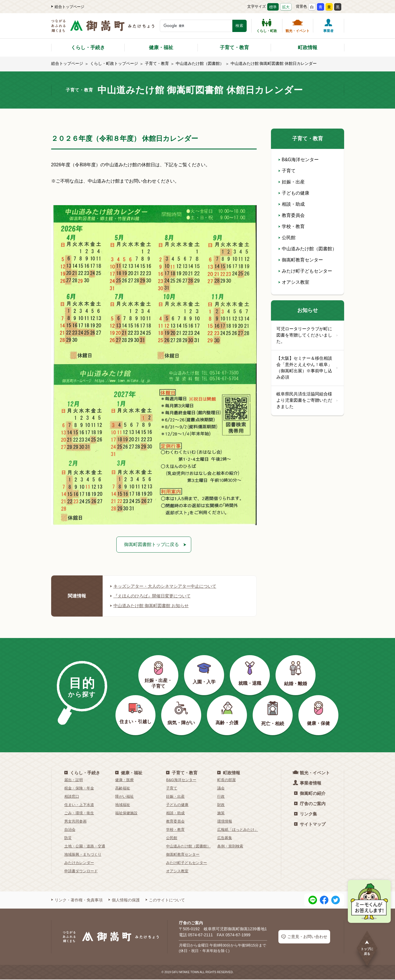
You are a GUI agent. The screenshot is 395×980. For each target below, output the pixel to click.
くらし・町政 (267, 26)
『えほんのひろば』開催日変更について (153, 596)
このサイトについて (165, 900)
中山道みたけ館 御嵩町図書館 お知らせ (152, 606)
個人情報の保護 (124, 900)
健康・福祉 (161, 48)
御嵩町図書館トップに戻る (151, 544)
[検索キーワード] (196, 26)
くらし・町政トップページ (114, 63)
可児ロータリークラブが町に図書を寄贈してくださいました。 (308, 335)
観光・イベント (298, 26)
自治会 (70, 830)
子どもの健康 (294, 193)
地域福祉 (123, 805)
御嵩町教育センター (301, 260)
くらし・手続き (88, 48)
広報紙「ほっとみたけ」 (238, 830)
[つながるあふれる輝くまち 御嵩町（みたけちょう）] (103, 29)
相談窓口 (72, 797)
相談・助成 (292, 204)
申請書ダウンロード (81, 871)
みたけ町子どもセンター (305, 271)
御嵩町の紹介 (310, 794)
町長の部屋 (227, 780)
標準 (273, 7)
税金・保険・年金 (79, 788)
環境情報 (225, 822)
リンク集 (306, 814)
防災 (68, 838)
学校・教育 (292, 226)
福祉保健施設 (126, 813)
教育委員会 (292, 215)
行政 (221, 797)
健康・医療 (124, 780)
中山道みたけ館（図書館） (200, 63)
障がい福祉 (124, 797)
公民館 (287, 238)
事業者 (328, 26)
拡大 (286, 7)
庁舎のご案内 (310, 804)
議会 (221, 788)
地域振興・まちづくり (83, 855)
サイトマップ (310, 824)
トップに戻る (367, 948)
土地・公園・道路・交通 (85, 846)
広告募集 (225, 838)
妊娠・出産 (292, 182)
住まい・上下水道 (79, 805)
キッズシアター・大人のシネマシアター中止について (167, 586)
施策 (221, 813)
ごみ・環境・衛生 (79, 813)
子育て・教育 (234, 48)
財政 (221, 805)
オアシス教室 (294, 282)
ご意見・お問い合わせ (304, 937)
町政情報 (308, 48)
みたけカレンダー (79, 863)
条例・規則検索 (230, 846)
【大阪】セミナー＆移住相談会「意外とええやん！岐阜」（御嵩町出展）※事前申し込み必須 (308, 369)
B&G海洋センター (299, 160)
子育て (287, 171)
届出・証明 (74, 780)
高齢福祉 (123, 788)
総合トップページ (68, 7)
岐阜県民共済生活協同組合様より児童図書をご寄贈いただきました (308, 402)
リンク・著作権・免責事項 (77, 900)
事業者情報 (308, 783)
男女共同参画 (75, 822)
